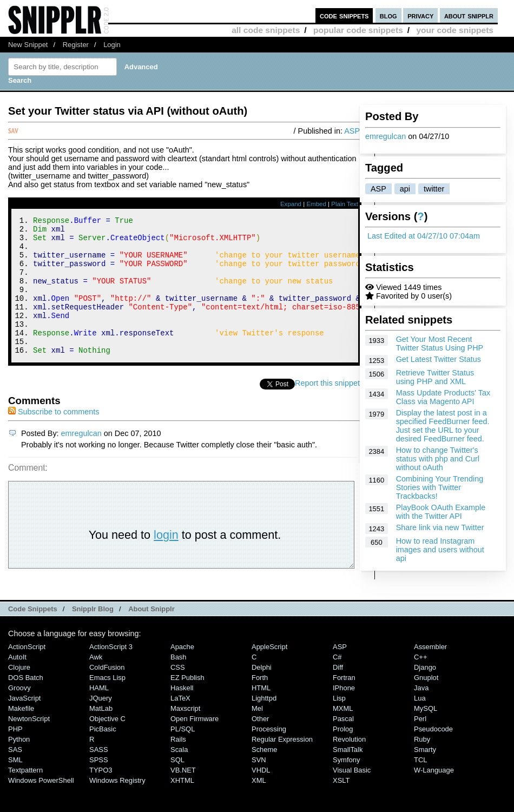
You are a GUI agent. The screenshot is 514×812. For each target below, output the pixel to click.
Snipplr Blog (93, 635)
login (166, 561)
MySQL (426, 734)
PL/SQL (183, 755)
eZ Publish (187, 704)
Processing (269, 755)
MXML (343, 734)
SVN (259, 786)
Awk (96, 683)
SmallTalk (348, 775)
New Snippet (28, 45)
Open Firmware (195, 745)
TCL (420, 786)
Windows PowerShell (41, 806)
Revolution (349, 765)
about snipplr (469, 15)
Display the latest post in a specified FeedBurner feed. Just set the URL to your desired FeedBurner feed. (443, 426)
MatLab (101, 734)
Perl (420, 745)
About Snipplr (151, 635)
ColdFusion (107, 693)
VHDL (261, 796)
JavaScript (24, 724)
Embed (316, 204)
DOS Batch (26, 704)
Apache (182, 673)
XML (259, 806)
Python (19, 765)
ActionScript (27, 673)
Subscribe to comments (54, 438)
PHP (15, 755)
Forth (260, 704)
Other (260, 745)
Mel (257, 734)
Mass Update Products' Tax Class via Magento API (443, 397)
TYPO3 (101, 796)
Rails (178, 765)
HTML (261, 714)
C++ (420, 683)
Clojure (19, 693)
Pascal (343, 745)
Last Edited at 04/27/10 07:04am (424, 236)
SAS (15, 775)
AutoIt (17, 683)
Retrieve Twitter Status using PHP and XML (435, 377)
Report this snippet (327, 409)
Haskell (182, 714)
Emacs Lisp (107, 704)
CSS (178, 693)
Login (112, 45)
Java (421, 714)
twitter (434, 189)
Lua (420, 724)
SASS (99, 775)
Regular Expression (282, 765)
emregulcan (385, 136)
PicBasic (103, 755)
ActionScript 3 (111, 673)
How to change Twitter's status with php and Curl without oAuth (438, 459)
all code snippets (266, 30)
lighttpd (264, 724)
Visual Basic (352, 796)
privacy (420, 15)
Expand (291, 204)
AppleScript (269, 673)
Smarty (425, 775)
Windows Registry (117, 806)
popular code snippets (358, 30)
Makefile (21, 734)
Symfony (346, 786)
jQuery (101, 724)
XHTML (182, 806)
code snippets (344, 15)
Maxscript (185, 734)
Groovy (19, 714)
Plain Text (345, 204)
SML (15, 786)
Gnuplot (426, 704)
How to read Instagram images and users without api (440, 550)
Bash (179, 683)
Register (76, 45)
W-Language (434, 796)
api (405, 189)
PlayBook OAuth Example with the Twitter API (441, 512)
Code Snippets (33, 635)
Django (425, 693)
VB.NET (183, 796)
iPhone (344, 714)
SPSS (99, 786)
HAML (99, 714)
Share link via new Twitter (440, 527)
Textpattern (25, 796)
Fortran (344, 704)
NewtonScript (29, 745)
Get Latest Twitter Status (439, 359)
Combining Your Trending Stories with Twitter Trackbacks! (440, 487)
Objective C (107, 745)
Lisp (339, 724)
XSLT (341, 806)
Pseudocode (433, 755)
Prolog (343, 755)
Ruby (422, 765)
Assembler (430, 673)
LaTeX (180, 724)
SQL (177, 786)
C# (337, 683)
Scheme (265, 775)
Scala (179, 775)
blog (388, 15)
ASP (378, 189)
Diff (338, 693)
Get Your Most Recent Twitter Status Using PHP (440, 344)
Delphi (262, 693)
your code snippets (455, 30)
